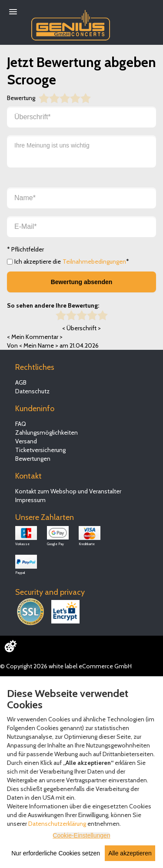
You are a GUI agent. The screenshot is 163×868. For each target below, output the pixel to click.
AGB (21, 382)
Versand (26, 441)
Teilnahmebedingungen (94, 261)
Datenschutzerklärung (57, 824)
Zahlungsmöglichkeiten (47, 432)
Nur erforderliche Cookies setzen (56, 853)
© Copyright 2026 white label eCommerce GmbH (66, 666)
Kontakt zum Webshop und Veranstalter (68, 491)
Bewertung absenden (82, 282)
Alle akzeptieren (130, 853)
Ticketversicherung (40, 450)
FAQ (21, 424)
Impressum (30, 500)
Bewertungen (33, 459)
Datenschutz (32, 391)
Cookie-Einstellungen (81, 835)
